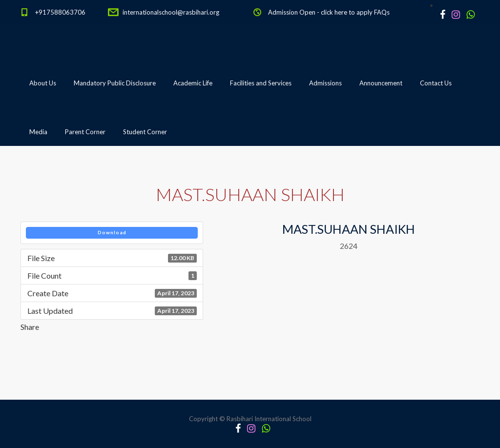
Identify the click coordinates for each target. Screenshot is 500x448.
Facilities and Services (261, 83)
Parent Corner (85, 132)
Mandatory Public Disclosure (115, 83)
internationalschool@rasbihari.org (171, 12)
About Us (43, 83)
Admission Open (292, 12)
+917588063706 (60, 12)
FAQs (382, 12)
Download (112, 232)
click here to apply (347, 12)
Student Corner (145, 132)
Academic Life (193, 83)
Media (38, 132)
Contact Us (436, 83)
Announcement (381, 83)
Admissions (325, 83)
